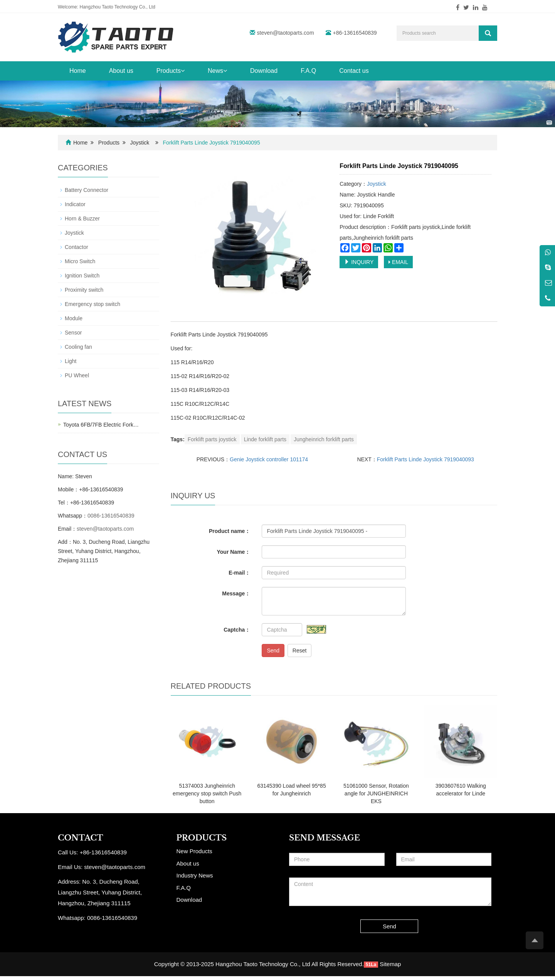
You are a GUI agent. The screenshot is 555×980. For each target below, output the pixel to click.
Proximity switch (84, 290)
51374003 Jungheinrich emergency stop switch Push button (207, 793)
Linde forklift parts (265, 439)
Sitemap (390, 964)
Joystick (140, 143)
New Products (194, 851)
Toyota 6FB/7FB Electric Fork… (101, 425)
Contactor (77, 247)
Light (71, 361)
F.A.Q (308, 71)
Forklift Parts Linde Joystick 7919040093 (425, 459)
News (217, 71)
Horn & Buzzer (82, 219)
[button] (183, 71)
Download (264, 71)
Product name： (230, 531)
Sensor (73, 333)
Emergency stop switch (92, 304)
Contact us (354, 71)
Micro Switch (80, 261)
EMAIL (398, 262)
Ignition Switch (82, 276)
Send (273, 651)
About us (121, 71)
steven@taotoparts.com (286, 33)
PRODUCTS (202, 838)
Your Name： (234, 552)
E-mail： (239, 573)
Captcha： (237, 630)
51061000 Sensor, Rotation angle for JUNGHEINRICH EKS (376, 793)
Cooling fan (78, 347)
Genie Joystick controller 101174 (269, 459)
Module (74, 318)
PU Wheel (77, 375)
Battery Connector (87, 190)
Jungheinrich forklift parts (324, 439)
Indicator (75, 204)
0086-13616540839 (111, 516)
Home (78, 71)
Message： (236, 593)
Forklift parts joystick (212, 439)
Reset (300, 651)
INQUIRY (359, 262)
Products (171, 71)
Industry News (195, 875)
